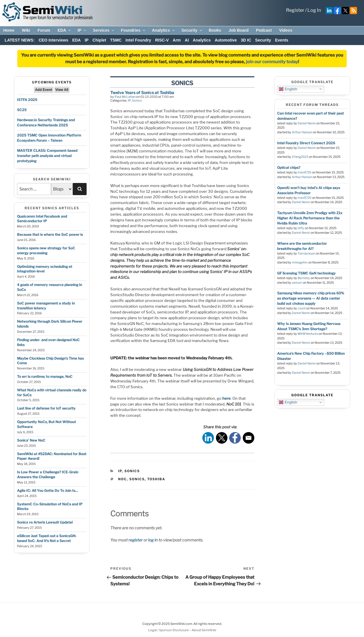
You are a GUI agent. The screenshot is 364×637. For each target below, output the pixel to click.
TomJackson (306, 254)
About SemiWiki (204, 630)
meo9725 (305, 172)
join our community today (272, 62)
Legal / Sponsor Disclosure (169, 630)
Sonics (137, 100)
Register (295, 10)
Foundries (134, 30)
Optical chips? (289, 168)
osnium (297, 283)
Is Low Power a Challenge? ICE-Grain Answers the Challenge (48, 475)
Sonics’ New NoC (31, 440)
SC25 (22, 110)
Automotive (226, 40)
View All (62, 90)
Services (104, 30)
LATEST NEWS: (20, 40)
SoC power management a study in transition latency (46, 306)
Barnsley (304, 278)
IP (82, 30)
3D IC (246, 40)
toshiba (156, 479)
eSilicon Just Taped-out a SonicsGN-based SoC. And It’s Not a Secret (47, 538)
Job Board (239, 30)
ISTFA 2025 (27, 100)
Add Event (43, 90)
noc (122, 479)
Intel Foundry (138, 40)
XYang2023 (300, 157)
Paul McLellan (125, 97)
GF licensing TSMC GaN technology (306, 273)
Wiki (26, 30)
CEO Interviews (54, 40)
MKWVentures (308, 334)
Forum (44, 30)
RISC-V (162, 40)
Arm (177, 40)
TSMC (116, 40)
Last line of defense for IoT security (46, 408)
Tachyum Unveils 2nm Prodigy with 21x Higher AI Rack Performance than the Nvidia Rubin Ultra (310, 218)
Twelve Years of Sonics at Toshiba (142, 93)
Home (9, 30)
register (136, 540)
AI (187, 40)
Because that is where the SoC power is (50, 235)
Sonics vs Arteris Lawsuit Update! (45, 522)
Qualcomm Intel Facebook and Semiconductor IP (42, 219)
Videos (286, 30)
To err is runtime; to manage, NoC (45, 377)
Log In (314, 10)
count (302, 308)
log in (153, 540)
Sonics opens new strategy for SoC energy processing (46, 251)
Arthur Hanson (302, 132)
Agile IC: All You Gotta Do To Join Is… (47, 491)
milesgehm (300, 263)
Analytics (164, 30)
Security (192, 30)
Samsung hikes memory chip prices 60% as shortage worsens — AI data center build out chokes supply (311, 298)
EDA (65, 30)
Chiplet (99, 40)
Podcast (264, 30)
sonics (137, 479)
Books (215, 30)
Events (282, 40)
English (288, 89)
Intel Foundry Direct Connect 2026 (306, 143)
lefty (301, 228)
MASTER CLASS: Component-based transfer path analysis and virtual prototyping (47, 156)
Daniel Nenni (307, 123)
